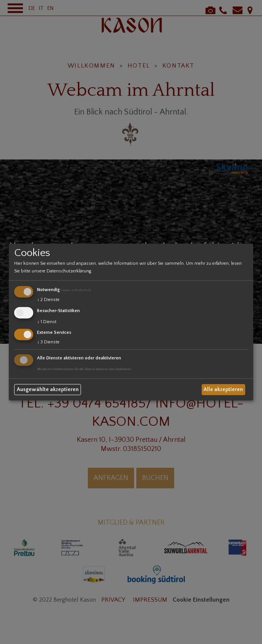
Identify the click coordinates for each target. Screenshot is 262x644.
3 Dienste (48, 342)
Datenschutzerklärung (69, 271)
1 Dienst (47, 321)
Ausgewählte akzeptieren (48, 390)
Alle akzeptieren (223, 390)
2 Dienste (48, 300)
